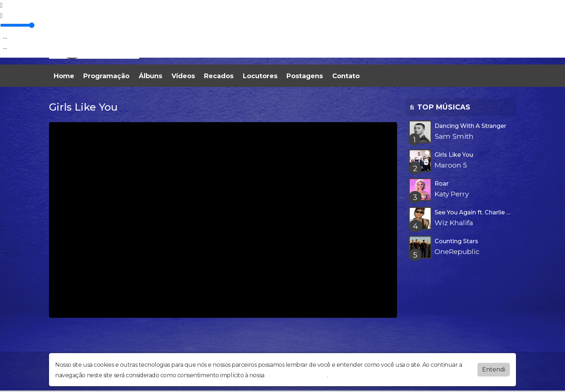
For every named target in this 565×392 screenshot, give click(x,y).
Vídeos (183, 76)
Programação (106, 76)
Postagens (305, 76)
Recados (219, 76)
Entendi (494, 369)
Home (64, 76)
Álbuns (150, 76)
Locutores (260, 76)
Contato (346, 76)
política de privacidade (296, 375)
